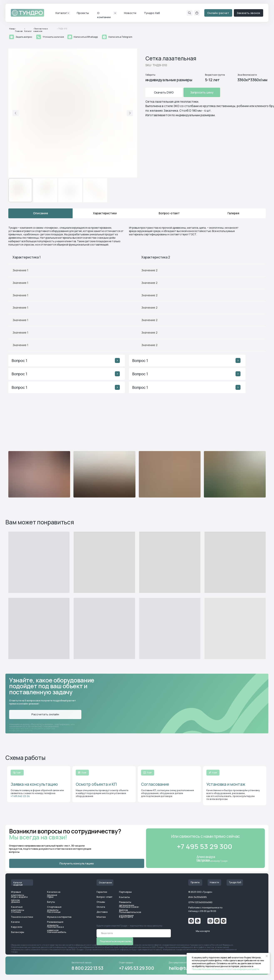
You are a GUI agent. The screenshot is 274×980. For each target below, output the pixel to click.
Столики (16, 912)
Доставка (102, 912)
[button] (12, 37)
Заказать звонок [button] (249, 13)
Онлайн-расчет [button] (218, 13)
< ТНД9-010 (62, 29)
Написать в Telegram (120, 37)
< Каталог (28, 30)
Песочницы (54, 912)
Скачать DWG (164, 92)
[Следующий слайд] (130, 113)
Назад (12, 29)
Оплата (101, 907)
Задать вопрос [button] (24, 37)
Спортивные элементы (54, 908)
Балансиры (18, 932)
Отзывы (101, 902)
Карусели (17, 927)
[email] (134, 933)
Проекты (83, 13)
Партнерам (125, 892)
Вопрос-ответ (104, 897)
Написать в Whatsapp (86, 37)
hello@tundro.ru (186, 968)
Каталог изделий (18, 884)
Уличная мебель (57, 932)
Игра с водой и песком (19, 898)
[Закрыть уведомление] (267, 956)
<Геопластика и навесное (41, 30)
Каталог (61, 13)
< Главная (19, 30)
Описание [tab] (41, 213)
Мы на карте (203, 931)
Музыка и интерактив (59, 917)
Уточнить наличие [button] (53, 37)
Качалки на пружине (54, 893)
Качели (15, 922)
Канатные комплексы (18, 908)
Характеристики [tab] (105, 213)
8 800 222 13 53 (87, 968)
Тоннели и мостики (22, 917)
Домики (15, 902)
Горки (50, 897)
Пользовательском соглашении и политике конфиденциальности (226, 969)
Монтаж (101, 917)
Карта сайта (126, 917)
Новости (130, 13)
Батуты (51, 902)
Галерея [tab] (233, 213)
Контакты (124, 897)
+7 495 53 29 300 (137, 968)
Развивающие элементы (55, 923)
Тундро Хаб (152, 13)
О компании (105, 882)
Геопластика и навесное (55, 928)
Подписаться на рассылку (116, 941)
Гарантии (102, 892)
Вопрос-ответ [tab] (169, 213)
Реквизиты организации (127, 904)
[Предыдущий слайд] (16, 113)
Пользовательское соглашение (130, 914)
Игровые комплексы (18, 893)
